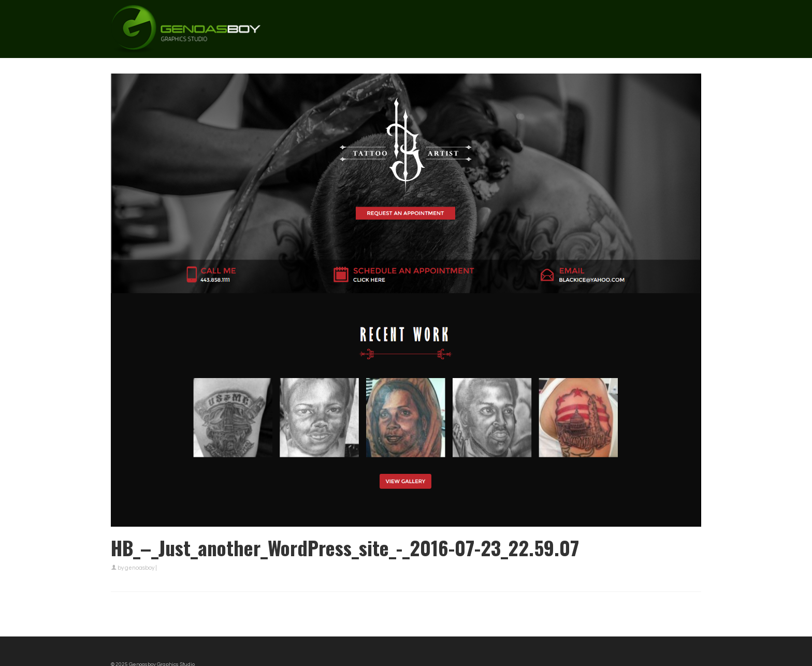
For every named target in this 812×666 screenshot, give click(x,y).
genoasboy (140, 568)
